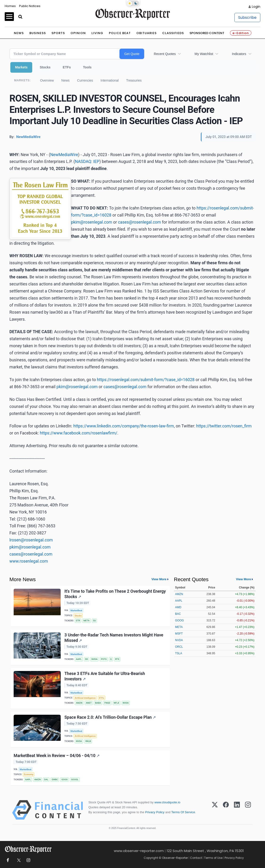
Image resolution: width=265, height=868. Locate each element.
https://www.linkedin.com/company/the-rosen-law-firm (124, 426)
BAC (178, 614)
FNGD (107, 703)
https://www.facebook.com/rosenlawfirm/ (79, 433)
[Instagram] (248, 810)
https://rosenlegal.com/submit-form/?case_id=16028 (146, 380)
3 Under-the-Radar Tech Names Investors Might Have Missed (114, 638)
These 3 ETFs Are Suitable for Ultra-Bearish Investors (105, 676)
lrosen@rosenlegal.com (31, 540)
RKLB (88, 741)
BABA (98, 703)
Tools (87, 67)
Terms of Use (213, 858)
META (87, 621)
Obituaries (146, 33)
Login (256, 7)
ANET (89, 703)
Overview (47, 80)
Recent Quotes (165, 54)
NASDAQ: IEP (87, 162)
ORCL (179, 647)
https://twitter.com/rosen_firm (224, 426)
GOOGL (75, 779)
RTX (117, 659)
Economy (29, 774)
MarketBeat (76, 610)
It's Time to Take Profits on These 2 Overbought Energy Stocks (115, 594)
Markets (21, 67)
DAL (46, 779)
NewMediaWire (64, 155)
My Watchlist (204, 54)
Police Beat (120, 33)
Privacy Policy (155, 812)
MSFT (179, 634)
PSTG (104, 659)
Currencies (85, 80)
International (110, 80)
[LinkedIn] (237, 810)
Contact (196, 858)
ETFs (67, 67)
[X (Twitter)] (215, 810)
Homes (10, 6)
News (19, 33)
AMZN (79, 703)
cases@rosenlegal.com (140, 222)
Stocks (45, 67)
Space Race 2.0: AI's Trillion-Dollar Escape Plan (110, 717)
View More (159, 579)
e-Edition (241, 33)
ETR (78, 621)
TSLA (179, 653)
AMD (178, 607)
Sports (58, 33)
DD (87, 659)
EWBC (55, 779)
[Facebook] (226, 810)
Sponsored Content (207, 33)
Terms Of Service (183, 812)
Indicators (239, 54)
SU (95, 621)
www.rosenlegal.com (29, 561)
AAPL (79, 659)
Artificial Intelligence (85, 698)
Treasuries (134, 80)
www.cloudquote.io (167, 802)
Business (38, 33)
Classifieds (173, 33)
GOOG (64, 779)
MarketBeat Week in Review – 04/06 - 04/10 (57, 756)
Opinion (78, 33)
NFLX (117, 703)
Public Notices (30, 6)
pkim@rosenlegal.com (92, 222)
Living (97, 33)
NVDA (95, 659)
